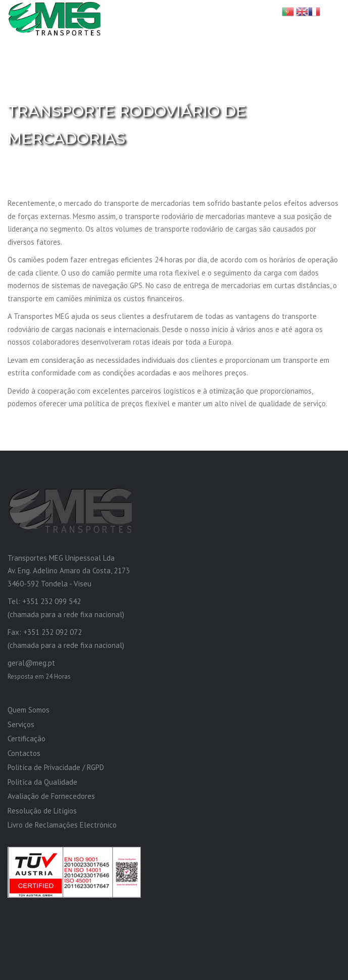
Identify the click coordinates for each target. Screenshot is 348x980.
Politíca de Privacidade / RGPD (56, 767)
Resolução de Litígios (42, 811)
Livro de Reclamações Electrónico (62, 825)
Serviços (21, 724)
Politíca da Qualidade (42, 782)
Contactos (24, 753)
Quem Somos (29, 710)
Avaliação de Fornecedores (51, 796)
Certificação (27, 739)
